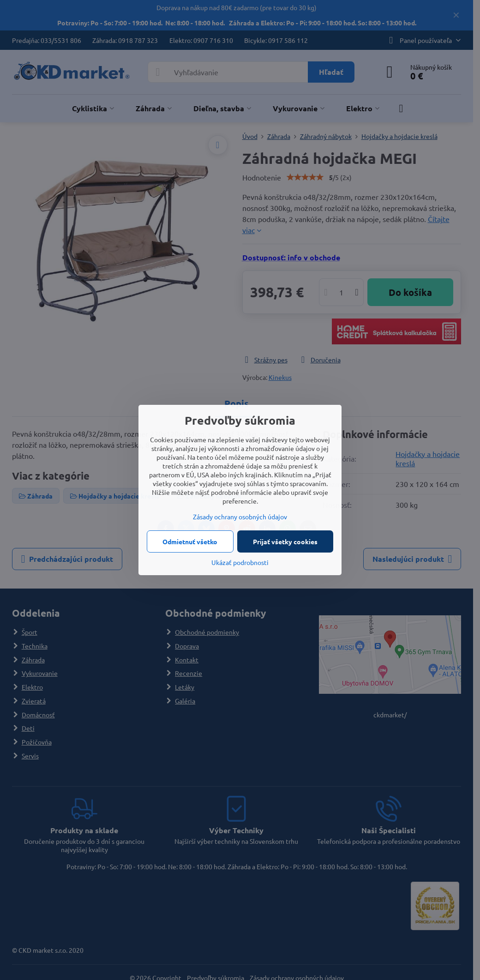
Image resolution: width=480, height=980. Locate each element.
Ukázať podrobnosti (240, 562)
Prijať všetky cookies (285, 541)
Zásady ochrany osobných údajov (240, 517)
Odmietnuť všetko (190, 541)
